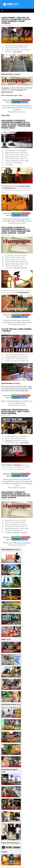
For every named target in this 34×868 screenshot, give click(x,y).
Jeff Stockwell (13, 483)
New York (30, 401)
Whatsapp (17, 100)
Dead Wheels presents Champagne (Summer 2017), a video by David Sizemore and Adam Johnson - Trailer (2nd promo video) (16, 124)
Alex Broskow (26, 481)
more (17, 550)
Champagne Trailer (11, 95)
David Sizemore (14, 108)
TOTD (19, 110)
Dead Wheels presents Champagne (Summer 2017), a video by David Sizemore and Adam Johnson (16, 495)
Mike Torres (21, 403)
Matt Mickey (23, 483)
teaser (7, 153)
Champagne (5, 88)
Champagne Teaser (24, 186)
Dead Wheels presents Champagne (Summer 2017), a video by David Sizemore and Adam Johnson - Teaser (16, 230)
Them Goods (9, 479)
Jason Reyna (24, 442)
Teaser (20, 95)
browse (17, 843)
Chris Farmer (17, 52)
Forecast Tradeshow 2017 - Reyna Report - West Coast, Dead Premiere (16, 412)
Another (21, 46)
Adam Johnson (21, 219)
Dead (25, 106)
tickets (3, 192)
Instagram (26, 100)
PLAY (15, 357)
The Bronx (24, 108)
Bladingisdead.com (7, 92)
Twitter (25, 102)
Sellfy (30, 387)
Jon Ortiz (13, 403)
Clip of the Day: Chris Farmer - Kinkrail (16, 330)
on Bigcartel (20, 90)
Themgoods (17, 465)
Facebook (17, 102)
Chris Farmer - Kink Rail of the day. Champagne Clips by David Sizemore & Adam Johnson (16, 20)
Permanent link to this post (18, 112)
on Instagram (11, 74)
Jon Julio (4, 483)
